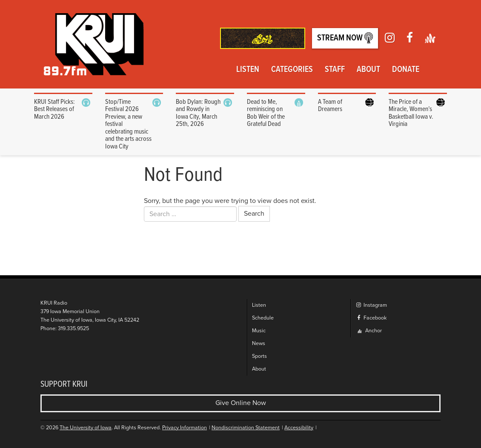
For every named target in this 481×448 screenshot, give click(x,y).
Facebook (371, 318)
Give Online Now (241, 403)
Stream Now (345, 38)
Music (259, 331)
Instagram (371, 305)
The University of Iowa (86, 428)
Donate (406, 70)
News (259, 344)
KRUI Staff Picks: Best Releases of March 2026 (54, 109)
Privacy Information (185, 428)
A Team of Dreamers (330, 106)
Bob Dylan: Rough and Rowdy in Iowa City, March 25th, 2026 (198, 113)
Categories (292, 70)
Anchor (370, 331)
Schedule (263, 318)
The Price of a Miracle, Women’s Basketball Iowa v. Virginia (411, 113)
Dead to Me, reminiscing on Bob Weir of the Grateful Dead (266, 113)
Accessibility (299, 428)
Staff (335, 70)
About (368, 70)
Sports (259, 356)
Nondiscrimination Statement (246, 428)
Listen (248, 70)
